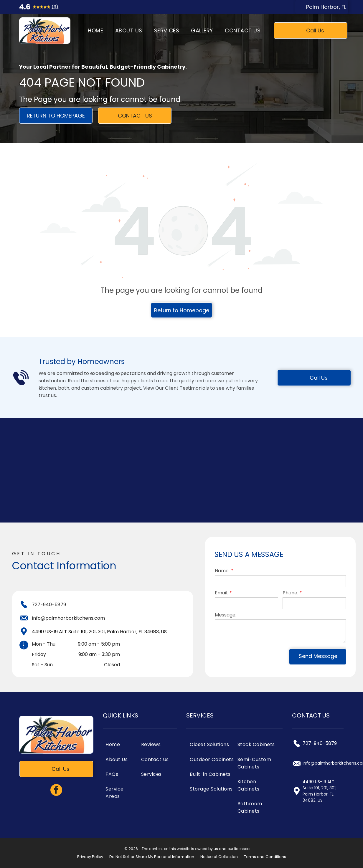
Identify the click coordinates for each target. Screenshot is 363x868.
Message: (226, 615)
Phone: (290, 593)
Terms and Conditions (265, 857)
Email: (221, 593)
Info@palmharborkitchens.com (68, 618)
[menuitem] (95, 31)
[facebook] (56, 791)
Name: (222, 571)
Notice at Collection (219, 857)
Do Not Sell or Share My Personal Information (152, 857)
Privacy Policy (90, 857)
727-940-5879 (49, 605)
